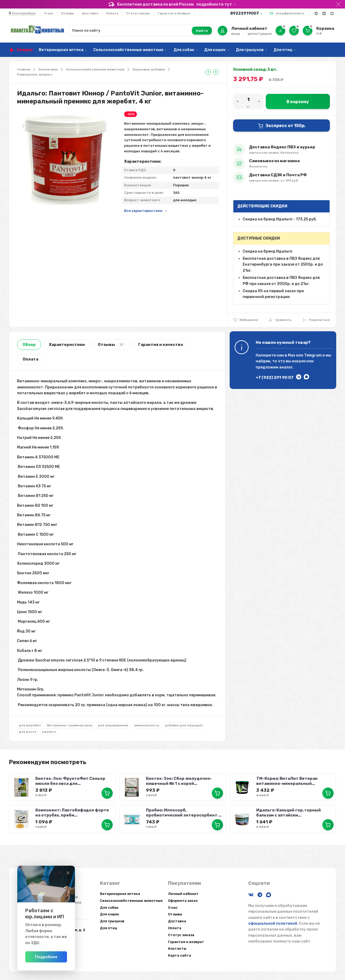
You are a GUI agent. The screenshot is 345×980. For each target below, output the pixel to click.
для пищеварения (113, 725)
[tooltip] (208, 72)
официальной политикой (273, 924)
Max (292, 355)
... (200, 13)
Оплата (112, 13)
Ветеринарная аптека (61, 50)
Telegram (313, 355)
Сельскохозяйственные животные (128, 50)
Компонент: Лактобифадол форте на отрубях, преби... (72, 812)
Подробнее (70, 957)
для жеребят (30, 725)
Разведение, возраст (35, 74)
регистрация (260, 34)
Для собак (184, 50)
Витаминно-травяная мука (70, 725)
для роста (28, 732)
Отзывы (68, 13)
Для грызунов (250, 50)
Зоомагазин (48, 69)
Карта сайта (180, 955)
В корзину (298, 102)
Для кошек (215, 50)
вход (235, 34)
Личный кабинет (183, 894)
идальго (49, 732)
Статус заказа (138, 13)
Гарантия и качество (161, 345)
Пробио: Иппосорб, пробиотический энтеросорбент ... (183, 812)
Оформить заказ (183, 901)
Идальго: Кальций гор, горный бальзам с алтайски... (288, 812)
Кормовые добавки (149, 69)
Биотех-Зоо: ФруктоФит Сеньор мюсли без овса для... (70, 780)
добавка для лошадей (184, 725)
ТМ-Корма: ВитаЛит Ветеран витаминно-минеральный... (287, 780)
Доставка (90, 13)
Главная (24, 69)
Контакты (177, 948)
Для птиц (283, 50)
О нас (49, 13)
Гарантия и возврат (174, 13)
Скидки (25, 50)
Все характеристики (143, 211)
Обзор (29, 345)
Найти (202, 31)
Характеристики (67, 345)
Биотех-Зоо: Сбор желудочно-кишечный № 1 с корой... (178, 780)
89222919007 (245, 13)
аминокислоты (147, 725)
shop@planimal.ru (290, 13)
